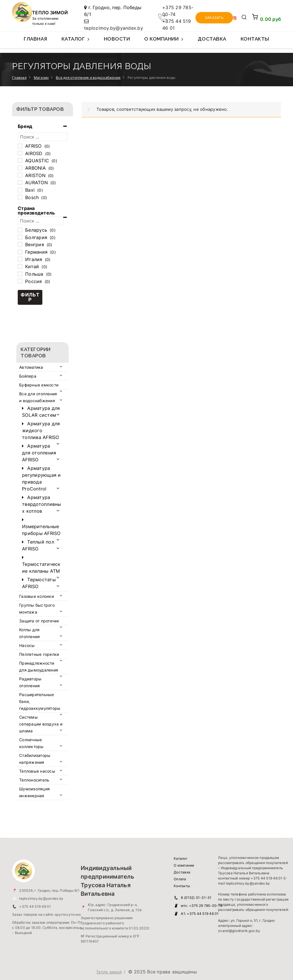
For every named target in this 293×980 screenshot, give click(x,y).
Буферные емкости (39, 385)
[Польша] (20, 274)
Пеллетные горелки (39, 654)
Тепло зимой (109, 972)
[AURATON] (20, 183)
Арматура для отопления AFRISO (39, 453)
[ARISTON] (20, 175)
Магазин (41, 78)
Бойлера (28, 376)
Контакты (255, 39)
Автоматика (31, 367)
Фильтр (30, 297)
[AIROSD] (20, 153)
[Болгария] (20, 237)
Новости (117, 39)
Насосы (27, 645)
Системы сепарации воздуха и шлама (41, 724)
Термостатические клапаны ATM (41, 568)
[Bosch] (20, 197)
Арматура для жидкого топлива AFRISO (41, 430)
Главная (35, 39)
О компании (164, 42)
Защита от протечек (39, 621)
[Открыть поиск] (244, 18)
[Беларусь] (20, 230)
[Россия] (20, 281)
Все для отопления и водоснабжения (88, 78)
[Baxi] (20, 190)
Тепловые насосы (37, 771)
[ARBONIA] (20, 168)
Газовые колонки (36, 596)
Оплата (180, 879)
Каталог (76, 42)
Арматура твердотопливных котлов (42, 504)
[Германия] (20, 252)
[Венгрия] (20, 245)
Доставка (212, 39)
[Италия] (20, 259)
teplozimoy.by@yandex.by (114, 28)
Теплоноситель (34, 780)
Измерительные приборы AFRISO (41, 530)
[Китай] (20, 266)
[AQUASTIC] (20, 161)
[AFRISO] (20, 146)
